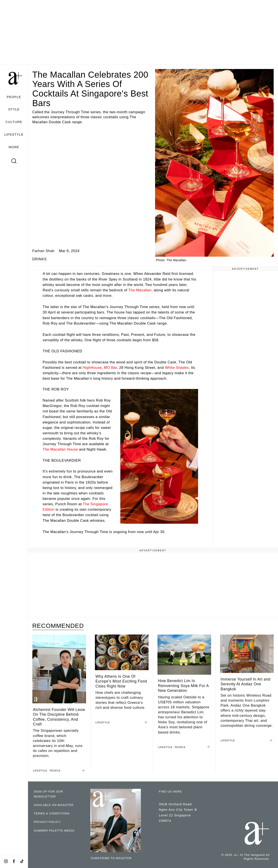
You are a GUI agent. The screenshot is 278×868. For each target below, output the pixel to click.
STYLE (14, 109)
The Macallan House (60, 449)
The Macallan (140, 290)
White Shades (177, 368)
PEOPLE (14, 97)
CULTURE (14, 122)
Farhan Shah (43, 251)
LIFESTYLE (14, 134)
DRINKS (40, 259)
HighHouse (92, 368)
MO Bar (110, 368)
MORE (14, 147)
